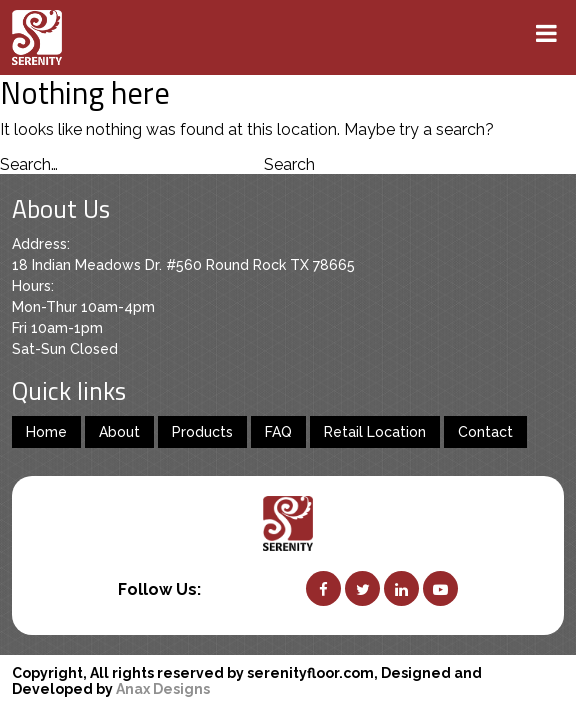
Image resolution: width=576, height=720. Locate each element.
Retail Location (375, 432)
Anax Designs (163, 689)
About (119, 432)
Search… (29, 164)
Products (202, 432)
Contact (485, 432)
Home (46, 432)
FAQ (278, 432)
